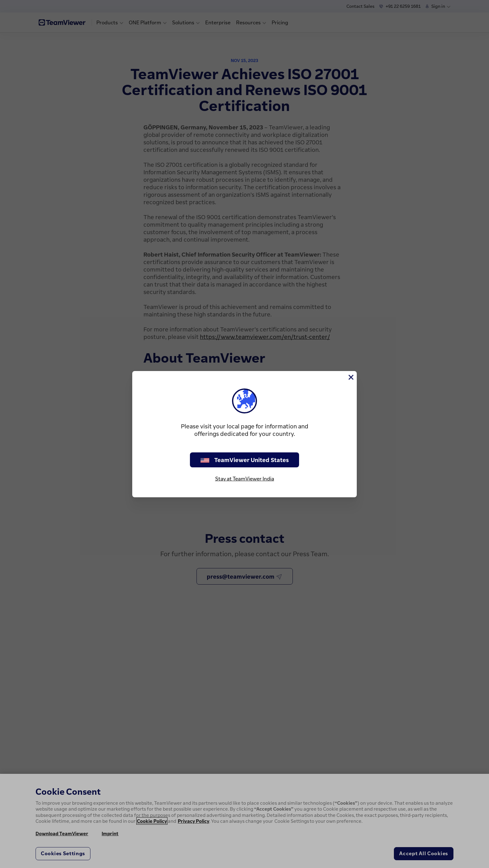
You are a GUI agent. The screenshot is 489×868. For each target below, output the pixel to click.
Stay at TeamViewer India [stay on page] (245, 479)
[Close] (351, 377)
